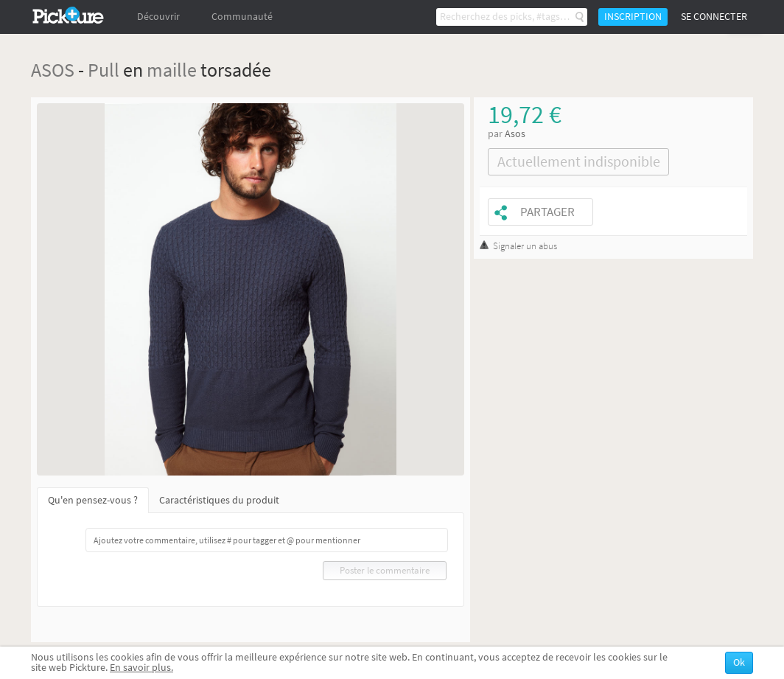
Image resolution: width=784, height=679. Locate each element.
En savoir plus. (141, 668)
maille (172, 70)
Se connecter (714, 17)
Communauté (242, 17)
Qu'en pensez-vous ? (93, 500)
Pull (104, 70)
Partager (547, 212)
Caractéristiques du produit (219, 500)
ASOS (53, 70)
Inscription (633, 17)
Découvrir (158, 17)
